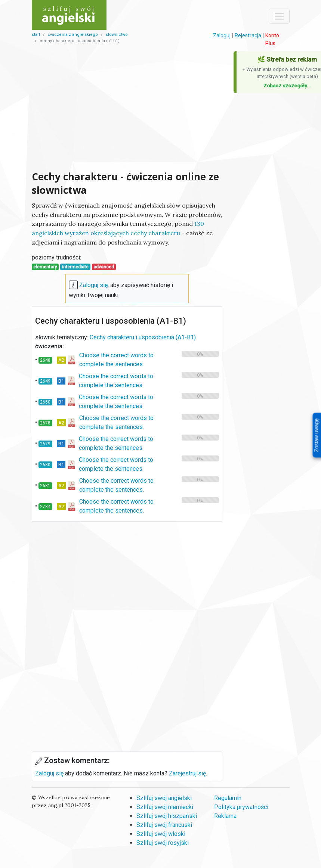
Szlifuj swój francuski (164, 825)
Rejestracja (248, 35)
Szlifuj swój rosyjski (163, 843)
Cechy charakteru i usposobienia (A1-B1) (143, 337)
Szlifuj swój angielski (164, 798)
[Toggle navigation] (279, 16)
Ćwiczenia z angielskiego (73, 35)
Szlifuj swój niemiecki (165, 807)
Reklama (225, 816)
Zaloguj (222, 35)
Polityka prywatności (241, 807)
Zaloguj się (93, 285)
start (36, 35)
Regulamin (228, 798)
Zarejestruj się (187, 773)
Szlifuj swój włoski (161, 834)
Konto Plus (272, 39)
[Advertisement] (127, 109)
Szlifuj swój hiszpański (167, 816)
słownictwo (117, 35)
